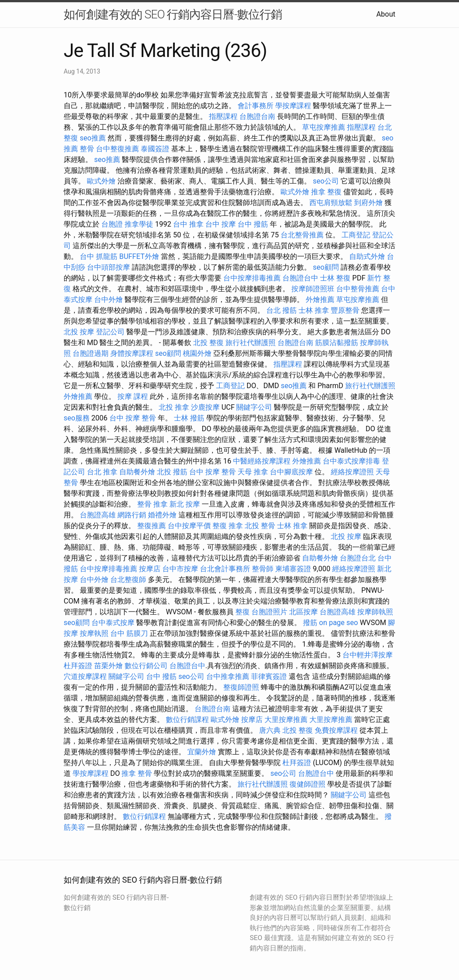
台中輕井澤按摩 (368, 655)
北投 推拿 (174, 407)
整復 (242, 612)
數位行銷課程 (187, 720)
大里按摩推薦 (286, 720)
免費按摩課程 (336, 730)
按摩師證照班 (313, 289)
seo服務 (77, 418)
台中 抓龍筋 (99, 256)
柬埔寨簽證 (293, 569)
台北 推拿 (102, 472)
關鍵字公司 (254, 407)
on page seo (339, 623)
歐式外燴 (101, 181)
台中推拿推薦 (228, 676)
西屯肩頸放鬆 (331, 203)
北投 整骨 (260, 526)
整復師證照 (241, 687)
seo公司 (326, 181)
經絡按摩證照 (352, 472)
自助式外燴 (367, 256)
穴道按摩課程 (85, 676)
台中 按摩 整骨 (133, 418)
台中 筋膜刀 (129, 633)
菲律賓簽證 (269, 676)
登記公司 (110, 332)
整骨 (87, 149)
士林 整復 (335, 278)
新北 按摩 (185, 504)
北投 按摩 (79, 332)
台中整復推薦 (117, 149)
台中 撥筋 (253, 224)
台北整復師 (128, 580)
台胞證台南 (257, 116)
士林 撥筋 (189, 418)
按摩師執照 (375, 612)
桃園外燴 (197, 353)
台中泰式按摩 (113, 623)
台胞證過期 (91, 353)
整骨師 (263, 569)
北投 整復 (208, 343)
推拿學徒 (139, 224)
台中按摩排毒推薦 (252, 278)
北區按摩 (303, 612)
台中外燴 (108, 300)
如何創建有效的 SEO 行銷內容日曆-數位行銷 (173, 14)
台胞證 (112, 224)
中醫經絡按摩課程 (262, 461)
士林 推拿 (314, 310)
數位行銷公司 (146, 666)
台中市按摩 (180, 569)
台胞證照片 (269, 612)
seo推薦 (93, 138)
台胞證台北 (358, 558)
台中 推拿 (188, 224)
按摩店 (150, 569)
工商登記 (356, 235)
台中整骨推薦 (358, 289)
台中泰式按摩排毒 (351, 461)
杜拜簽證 (78, 666)
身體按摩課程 (132, 353)
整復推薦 (152, 526)
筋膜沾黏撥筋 (337, 343)
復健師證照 (307, 784)
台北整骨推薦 (302, 235)
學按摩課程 (293, 106)
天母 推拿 (253, 472)
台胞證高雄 (98, 515)
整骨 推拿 (152, 504)
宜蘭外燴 (202, 752)
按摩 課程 (133, 396)
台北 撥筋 (281, 310)
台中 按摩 (221, 224)
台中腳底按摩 (291, 472)
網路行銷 (132, 515)
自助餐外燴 (137, 472)
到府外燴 (368, 203)
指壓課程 (223, 116)
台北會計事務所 (225, 569)
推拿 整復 (326, 192)
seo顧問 (326, 267)
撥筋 (310, 623)
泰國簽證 (155, 149)
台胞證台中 (300, 278)
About (386, 14)
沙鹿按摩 (205, 407)
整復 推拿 (228, 526)
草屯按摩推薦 (324, 127)
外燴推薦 (320, 300)
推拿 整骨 (137, 773)
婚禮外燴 (162, 515)
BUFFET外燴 (139, 256)
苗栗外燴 (108, 666)
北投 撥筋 (172, 472)
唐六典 (270, 730)
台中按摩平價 (189, 526)
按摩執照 (94, 633)
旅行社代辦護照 (251, 343)
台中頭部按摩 (108, 267)
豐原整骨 (345, 310)
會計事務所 (255, 106)
